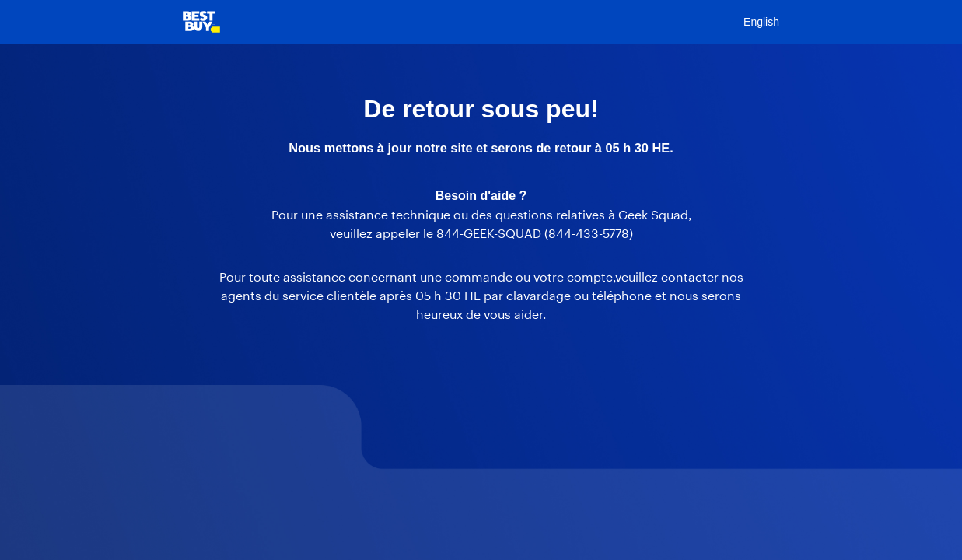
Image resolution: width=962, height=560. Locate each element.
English (761, 22)
